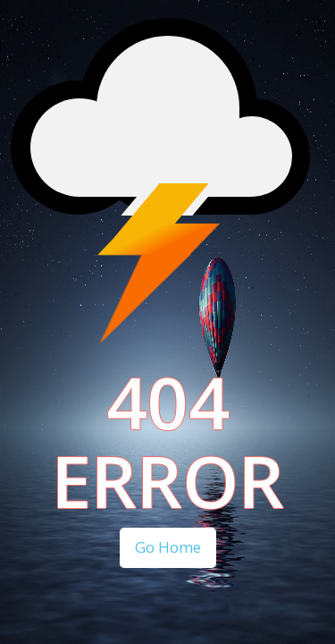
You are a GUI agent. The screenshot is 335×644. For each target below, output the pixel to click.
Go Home (168, 547)
